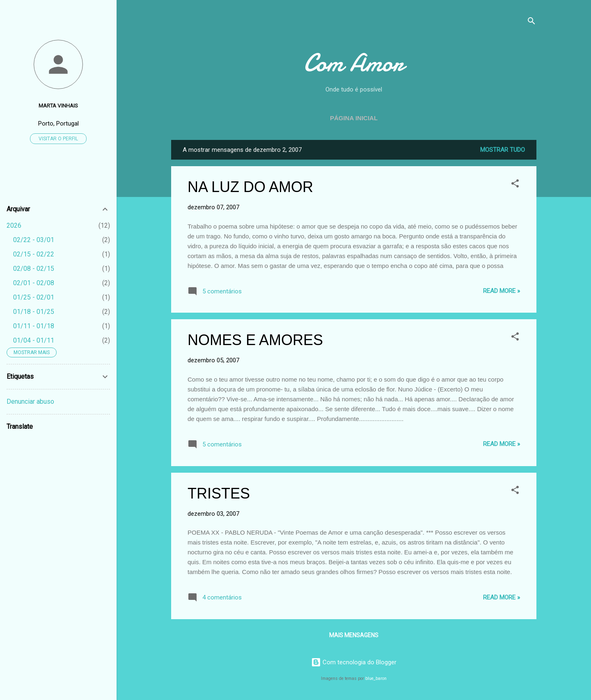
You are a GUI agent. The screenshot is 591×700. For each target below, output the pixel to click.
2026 (14, 225)
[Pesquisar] (531, 22)
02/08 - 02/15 (34, 269)
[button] (515, 185)
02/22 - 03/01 (34, 240)
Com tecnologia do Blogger (354, 662)
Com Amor (354, 63)
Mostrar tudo (503, 150)
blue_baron (376, 678)
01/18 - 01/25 (34, 312)
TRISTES (219, 493)
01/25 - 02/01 (34, 297)
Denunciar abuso (30, 401)
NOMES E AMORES (255, 340)
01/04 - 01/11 (34, 340)
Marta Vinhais (58, 105)
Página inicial (354, 118)
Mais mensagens (354, 635)
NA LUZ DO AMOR (250, 187)
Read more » (502, 291)
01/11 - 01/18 (34, 326)
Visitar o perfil (58, 139)
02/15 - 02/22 (34, 254)
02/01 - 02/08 (34, 283)
